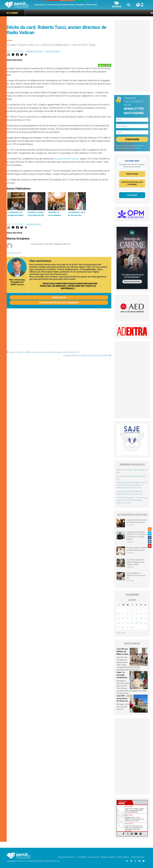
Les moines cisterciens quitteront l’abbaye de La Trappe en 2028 (135, 562)
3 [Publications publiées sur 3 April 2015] (137, 609)
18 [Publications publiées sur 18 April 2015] (141, 618)
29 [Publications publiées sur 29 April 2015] (128, 628)
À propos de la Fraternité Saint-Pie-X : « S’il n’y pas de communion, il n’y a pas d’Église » (136, 536)
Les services (94, 857)
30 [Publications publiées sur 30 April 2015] (132, 628)
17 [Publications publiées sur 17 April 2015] (137, 618)
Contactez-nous (137, 857)
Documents (80, 5)
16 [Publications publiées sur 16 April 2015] (132, 618)
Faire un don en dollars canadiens (59, 303)
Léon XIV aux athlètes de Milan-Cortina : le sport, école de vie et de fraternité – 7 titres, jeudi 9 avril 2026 (132, 485)
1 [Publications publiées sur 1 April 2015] (128, 609)
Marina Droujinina (35, 51)
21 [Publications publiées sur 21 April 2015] (123, 623)
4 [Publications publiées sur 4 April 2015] (141, 609)
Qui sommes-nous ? (66, 857)
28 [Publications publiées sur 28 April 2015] (123, 628)
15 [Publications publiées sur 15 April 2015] (128, 618)
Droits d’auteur (123, 857)
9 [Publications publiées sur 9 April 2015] (132, 614)
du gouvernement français (67, 159)
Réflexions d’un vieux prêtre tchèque (132, 13)
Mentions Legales (108, 857)
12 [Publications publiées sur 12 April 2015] (145, 614)
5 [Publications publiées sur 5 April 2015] (145, 609)
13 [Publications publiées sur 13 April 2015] (119, 618)
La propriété (82, 857)
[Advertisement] (59, 329)
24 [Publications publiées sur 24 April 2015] (137, 623)
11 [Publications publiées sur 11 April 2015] (141, 614)
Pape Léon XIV (40, 5)
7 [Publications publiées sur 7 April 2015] (123, 614)
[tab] (124, 802)
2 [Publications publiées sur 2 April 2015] (132, 609)
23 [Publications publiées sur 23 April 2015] (132, 623)
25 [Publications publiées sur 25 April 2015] (141, 623)
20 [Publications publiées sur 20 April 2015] (119, 623)
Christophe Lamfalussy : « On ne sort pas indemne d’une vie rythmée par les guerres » (132, 500)
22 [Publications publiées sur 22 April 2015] (128, 623)
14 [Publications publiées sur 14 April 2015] (123, 618)
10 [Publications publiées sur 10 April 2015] (137, 614)
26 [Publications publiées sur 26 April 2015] (145, 623)
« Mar (119, 633)
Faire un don (92, 5)
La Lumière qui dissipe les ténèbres (129, 476)
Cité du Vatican (53, 5)
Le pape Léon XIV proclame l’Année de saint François (137, 521)
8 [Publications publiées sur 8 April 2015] (128, 614)
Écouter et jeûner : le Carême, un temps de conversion (137, 549)
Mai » (124, 633)
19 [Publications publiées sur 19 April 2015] (145, 618)
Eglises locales (53, 51)
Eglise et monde (68, 5)
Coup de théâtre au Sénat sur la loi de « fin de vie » (136, 575)
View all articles (14, 253)
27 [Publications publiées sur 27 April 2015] (119, 628)
